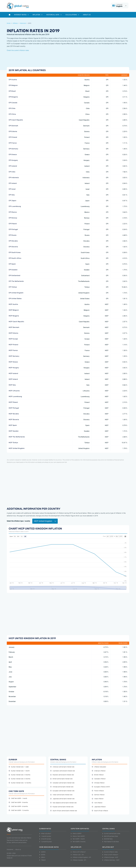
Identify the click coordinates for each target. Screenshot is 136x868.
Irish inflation (97, 803)
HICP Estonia (13, 333)
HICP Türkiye (13, 443)
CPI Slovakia (13, 241)
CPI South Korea (15, 252)
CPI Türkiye (13, 287)
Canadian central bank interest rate (62, 783)
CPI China (12, 114)
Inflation (38, 15)
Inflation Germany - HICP (111, 860)
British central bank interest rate (61, 779)
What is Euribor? (45, 834)
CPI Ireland (13, 183)
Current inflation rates (110, 852)
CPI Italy (12, 195)
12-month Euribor (46, 842)
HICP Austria (13, 304)
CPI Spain (12, 264)
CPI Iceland (13, 166)
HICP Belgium (14, 310)
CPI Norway (13, 218)
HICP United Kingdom (17, 448)
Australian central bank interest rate (63, 771)
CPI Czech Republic (16, 120)
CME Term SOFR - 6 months (18, 806)
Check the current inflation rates (18, 50)
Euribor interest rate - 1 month (19, 771)
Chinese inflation (98, 783)
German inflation (98, 795)
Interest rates (21, 15)
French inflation (98, 791)
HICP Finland (13, 345)
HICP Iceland (13, 373)
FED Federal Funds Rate (111, 842)
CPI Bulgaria (13, 97)
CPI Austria (13, 80)
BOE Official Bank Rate (110, 836)
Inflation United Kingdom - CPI (81, 857)
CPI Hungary (13, 160)
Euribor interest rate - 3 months (20, 775)
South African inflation (100, 811)
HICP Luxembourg (15, 396)
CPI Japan (12, 201)
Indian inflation (98, 799)
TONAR (42, 860)
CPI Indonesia (14, 178)
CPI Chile (12, 108)
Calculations (72, 15)
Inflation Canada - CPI (78, 860)
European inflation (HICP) (101, 787)
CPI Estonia (13, 131)
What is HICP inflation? (110, 855)
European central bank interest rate (62, 791)
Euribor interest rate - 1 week (19, 767)
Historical (23, 23)
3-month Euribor (45, 839)
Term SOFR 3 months (78, 842)
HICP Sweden (14, 431)
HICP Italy (12, 385)
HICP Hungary (14, 368)
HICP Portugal (14, 408)
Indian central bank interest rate (61, 795)
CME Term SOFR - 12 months (19, 810)
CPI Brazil (12, 91)
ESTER (42, 855)
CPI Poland (13, 224)
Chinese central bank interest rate (62, 787)
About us (87, 15)
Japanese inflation (99, 807)
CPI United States (15, 299)
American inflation (99, 771)
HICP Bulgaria (14, 316)
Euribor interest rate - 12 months (20, 783)
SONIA (42, 857)
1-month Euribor (45, 836)
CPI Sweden (13, 270)
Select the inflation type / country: (19, 521)
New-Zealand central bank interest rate (63, 803)
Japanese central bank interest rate (62, 799)
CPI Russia (13, 235)
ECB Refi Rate (107, 839)
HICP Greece (13, 362)
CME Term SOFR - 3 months (18, 802)
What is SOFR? (76, 834)
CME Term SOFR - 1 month (18, 798)
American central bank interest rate (62, 767)
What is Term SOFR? (78, 836)
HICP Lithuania (14, 391)
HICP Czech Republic (16, 322)
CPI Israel (12, 189)
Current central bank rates (111, 834)
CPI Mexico (13, 212)
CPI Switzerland (14, 275)
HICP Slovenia (14, 420)
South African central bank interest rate (64, 811)
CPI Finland (13, 137)
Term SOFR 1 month (78, 839)
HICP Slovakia (14, 414)
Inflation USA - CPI (77, 855)
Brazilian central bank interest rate (62, 775)
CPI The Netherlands (16, 281)
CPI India (12, 172)
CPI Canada (13, 103)
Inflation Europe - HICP (110, 857)
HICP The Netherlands (17, 437)
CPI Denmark (13, 126)
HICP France (13, 350)
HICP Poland (13, 402)
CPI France (13, 143)
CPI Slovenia (13, 247)
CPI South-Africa (15, 258)
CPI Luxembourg (15, 206)
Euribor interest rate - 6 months (20, 779)
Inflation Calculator (99, 767)
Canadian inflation (99, 779)
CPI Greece (13, 154)
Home (9, 23)
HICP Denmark (14, 327)
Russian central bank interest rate (62, 807)
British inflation (98, 775)
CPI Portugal (13, 229)
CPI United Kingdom (16, 293)
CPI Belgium (13, 85)
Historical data (54, 15)
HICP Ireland (13, 379)
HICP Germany (14, 356)
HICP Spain (13, 425)
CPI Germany (13, 149)
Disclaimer (10, 849)
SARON (42, 852)
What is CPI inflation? (78, 852)
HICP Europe (13, 339)
